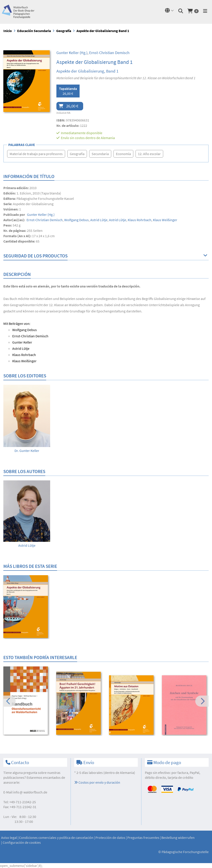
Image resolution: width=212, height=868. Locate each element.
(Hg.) (72, 53)
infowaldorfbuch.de (30, 792)
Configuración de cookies (22, 842)
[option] (27, 419)
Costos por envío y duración (97, 782)
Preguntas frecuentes (143, 838)
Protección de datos (110, 838)
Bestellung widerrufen (178, 838)
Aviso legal (9, 838)
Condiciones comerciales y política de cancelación (56, 838)
